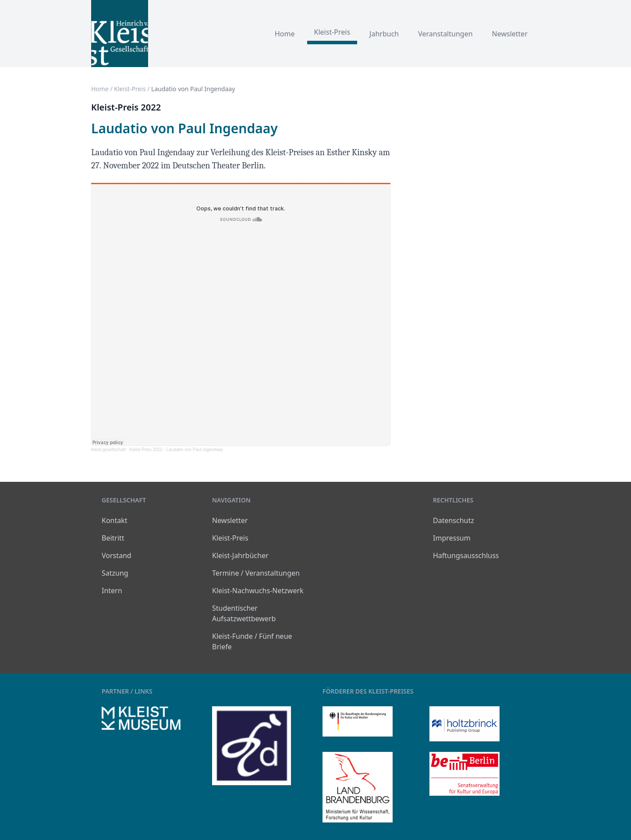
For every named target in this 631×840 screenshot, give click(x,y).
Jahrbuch (384, 34)
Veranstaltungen (445, 34)
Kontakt (115, 520)
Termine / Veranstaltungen (256, 573)
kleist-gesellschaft (108, 450)
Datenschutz (454, 520)
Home (285, 34)
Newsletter (510, 34)
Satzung (115, 573)
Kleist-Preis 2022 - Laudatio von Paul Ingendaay (176, 450)
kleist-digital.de (237, 790)
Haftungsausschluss (466, 555)
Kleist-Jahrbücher (240, 555)
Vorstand (117, 555)
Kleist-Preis (332, 32)
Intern (112, 591)
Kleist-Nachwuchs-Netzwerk (258, 591)
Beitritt (113, 538)
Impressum (452, 538)
